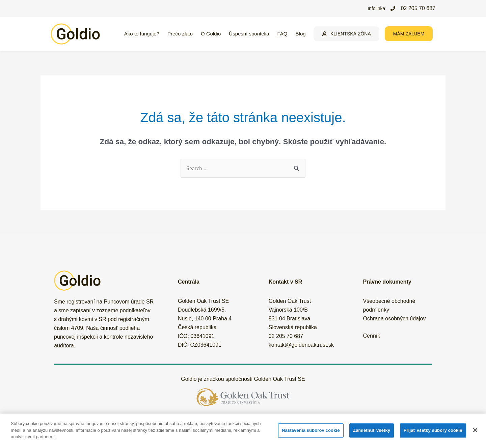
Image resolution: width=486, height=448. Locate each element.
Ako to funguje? (142, 34)
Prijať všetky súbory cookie (433, 430)
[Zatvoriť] (475, 430)
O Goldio (211, 34)
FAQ (282, 34)
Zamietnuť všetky (372, 430)
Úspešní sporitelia (249, 34)
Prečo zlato (180, 34)
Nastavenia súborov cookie (311, 430)
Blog (301, 34)
